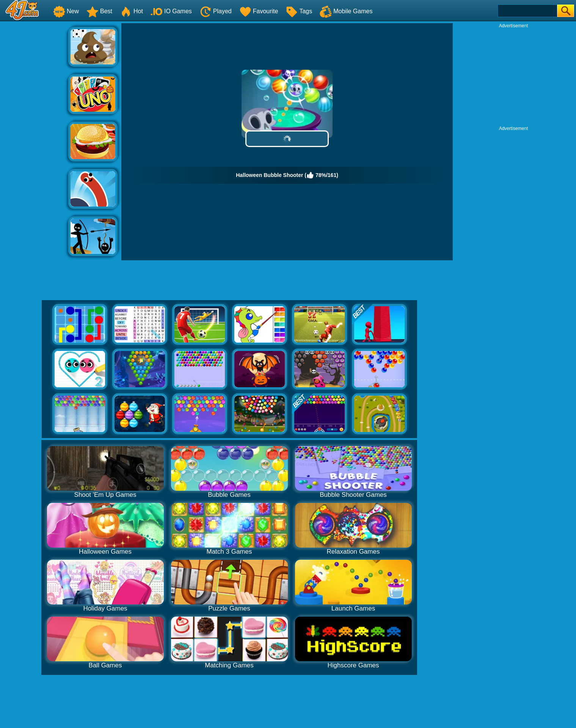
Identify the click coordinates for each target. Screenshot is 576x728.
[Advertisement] (34, 137)
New (66, 11)
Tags (299, 11)
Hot (131, 11)
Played (216, 11)
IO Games (171, 11)
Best (99, 11)
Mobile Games (346, 11)
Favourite (259, 11)
